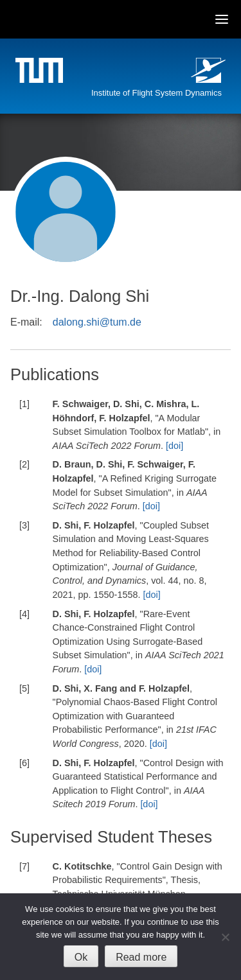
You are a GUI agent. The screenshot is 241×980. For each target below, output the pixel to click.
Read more (141, 957)
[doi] (174, 446)
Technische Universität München (41, 72)
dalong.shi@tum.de (97, 322)
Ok (81, 957)
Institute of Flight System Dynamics (156, 93)
